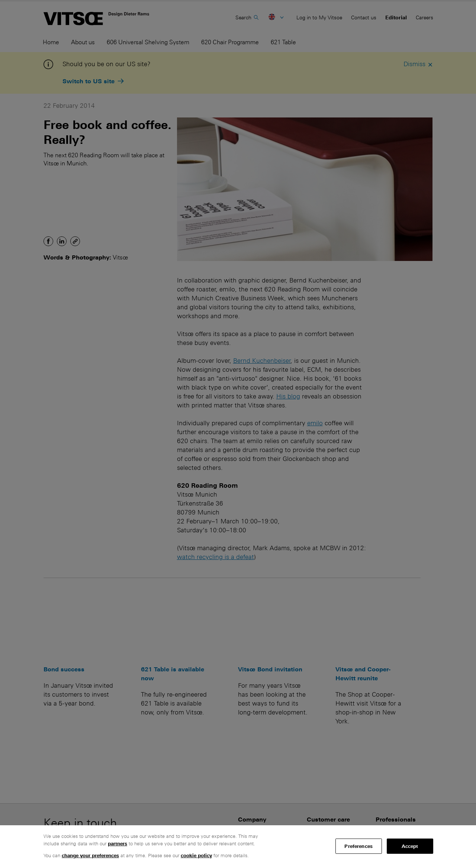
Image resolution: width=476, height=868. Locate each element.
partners (118, 844)
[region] (238, 847)
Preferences (358, 846)
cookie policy (196, 856)
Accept (410, 846)
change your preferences (90, 856)
